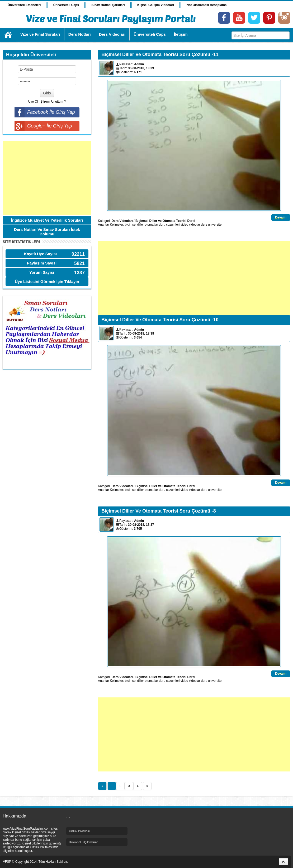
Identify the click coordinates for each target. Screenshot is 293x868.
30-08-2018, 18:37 (141, 525)
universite (215, 225)
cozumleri (173, 225)
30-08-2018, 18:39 (141, 68)
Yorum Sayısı (42, 272)
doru (162, 225)
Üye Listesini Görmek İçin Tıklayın (47, 282)
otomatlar (151, 225)
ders (204, 225)
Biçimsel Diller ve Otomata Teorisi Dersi (165, 221)
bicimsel (131, 225)
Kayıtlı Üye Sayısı (40, 254)
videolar (195, 225)
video (184, 225)
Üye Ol (33, 102)
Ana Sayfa (8, 35)
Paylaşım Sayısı (42, 263)
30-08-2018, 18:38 (141, 334)
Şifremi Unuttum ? (53, 102)
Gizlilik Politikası (79, 831)
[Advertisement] (47, 178)
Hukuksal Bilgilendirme (84, 842)
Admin (139, 64)
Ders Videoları (122, 221)
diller (141, 225)
